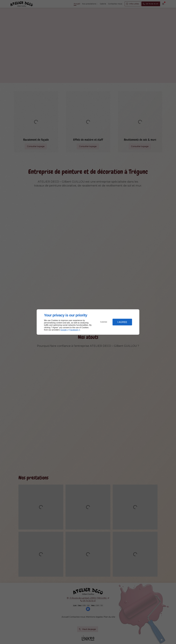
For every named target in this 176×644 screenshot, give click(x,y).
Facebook (74, 330)
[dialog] (88, 322)
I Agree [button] (122, 322)
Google (64, 330)
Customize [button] (104, 322)
